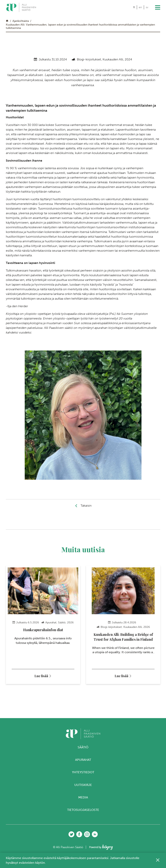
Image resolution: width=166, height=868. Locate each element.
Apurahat (83, 762)
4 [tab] (87, 695)
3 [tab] (83, 695)
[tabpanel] (43, 626)
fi (134, 7)
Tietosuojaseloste (83, 812)
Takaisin (86, 506)
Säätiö (83, 749)
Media (83, 799)
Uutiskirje (83, 787)
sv (147, 7)
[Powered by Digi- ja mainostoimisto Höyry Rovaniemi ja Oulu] (101, 848)
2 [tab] (79, 695)
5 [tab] (90, 695)
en (140, 7)
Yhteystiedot (83, 774)
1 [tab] (76, 695)
